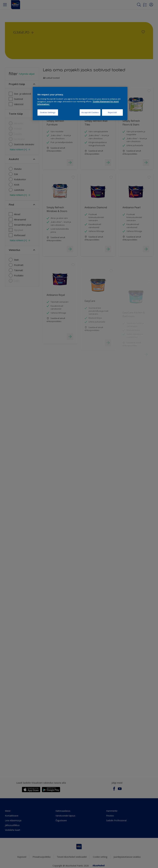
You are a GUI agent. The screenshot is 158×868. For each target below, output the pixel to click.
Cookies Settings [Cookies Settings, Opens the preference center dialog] (48, 112)
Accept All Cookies (90, 112)
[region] (80, 104)
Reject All (112, 112)
